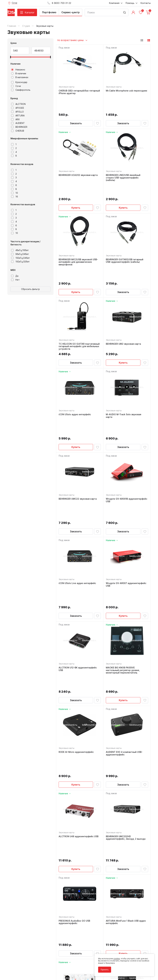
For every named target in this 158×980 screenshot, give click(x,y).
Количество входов (22, 164)
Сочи (16, 86)
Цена (14, 43)
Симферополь (21, 90)
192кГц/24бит (20, 258)
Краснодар (19, 82)
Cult (46, 973)
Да (15, 276)
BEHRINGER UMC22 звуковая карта (78, 439)
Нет (15, 280)
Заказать (76, 107)
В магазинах (20, 77)
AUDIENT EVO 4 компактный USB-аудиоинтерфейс (124, 647)
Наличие (16, 64)
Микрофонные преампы (24, 138)
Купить (76, 178)
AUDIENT (18, 123)
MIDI (13, 270)
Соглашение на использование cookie (25, 968)
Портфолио (49, 12)
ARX (15, 119)
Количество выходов (23, 204)
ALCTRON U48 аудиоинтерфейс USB (79, 713)
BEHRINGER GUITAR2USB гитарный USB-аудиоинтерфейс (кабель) (125, 231)
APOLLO (17, 112)
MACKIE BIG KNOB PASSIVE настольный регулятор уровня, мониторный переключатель (123, 577)
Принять (105, 970)
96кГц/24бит (20, 254)
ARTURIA (18, 116)
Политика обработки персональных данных (28, 964)
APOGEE (18, 108)
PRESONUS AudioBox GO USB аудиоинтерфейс (74, 783)
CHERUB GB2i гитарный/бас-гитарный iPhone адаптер (79, 92)
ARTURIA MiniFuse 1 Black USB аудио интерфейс (126, 783)
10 (15, 193)
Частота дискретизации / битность (25, 243)
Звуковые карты (67, 87)
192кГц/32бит (20, 262)
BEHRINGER (19, 127)
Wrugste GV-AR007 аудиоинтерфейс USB (126, 508)
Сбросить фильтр (30, 289)
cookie (117, 959)
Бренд (14, 98)
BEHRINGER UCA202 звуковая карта (78, 159)
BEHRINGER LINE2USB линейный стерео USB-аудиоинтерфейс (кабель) (123, 161)
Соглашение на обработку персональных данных (31, 966)
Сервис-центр (71, 12)
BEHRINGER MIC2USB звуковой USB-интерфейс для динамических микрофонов (78, 232)
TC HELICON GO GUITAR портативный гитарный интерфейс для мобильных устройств (79, 303)
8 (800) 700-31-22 (93, 908)
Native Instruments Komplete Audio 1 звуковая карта (126, 851)
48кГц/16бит (20, 250)
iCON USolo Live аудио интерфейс (77, 507)
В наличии (19, 73)
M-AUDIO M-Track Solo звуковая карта (124, 372)
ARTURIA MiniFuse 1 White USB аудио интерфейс (79, 851)
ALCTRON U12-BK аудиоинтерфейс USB (78, 576)
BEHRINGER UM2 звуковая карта (123, 300)
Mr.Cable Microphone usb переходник (127, 91)
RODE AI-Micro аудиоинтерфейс (76, 645)
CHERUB (18, 131)
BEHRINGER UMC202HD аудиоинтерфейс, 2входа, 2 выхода (126, 715)
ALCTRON (18, 104)
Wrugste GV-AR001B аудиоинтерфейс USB (127, 440)
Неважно (18, 70)
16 (15, 197)
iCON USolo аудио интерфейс (75, 371)
